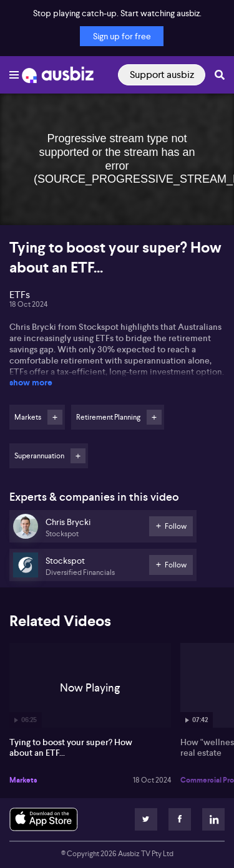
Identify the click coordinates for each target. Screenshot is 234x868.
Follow (55, 417)
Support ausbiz (162, 75)
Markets (23, 780)
